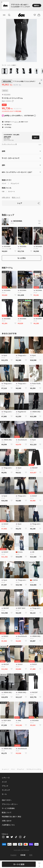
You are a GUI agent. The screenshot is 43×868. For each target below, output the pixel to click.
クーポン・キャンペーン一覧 (9, 144)
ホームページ (5, 769)
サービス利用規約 (8, 808)
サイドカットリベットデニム (34, 769)
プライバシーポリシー (10, 804)
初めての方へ (7, 800)
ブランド (5, 786)
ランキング (6, 790)
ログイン (17, 122)
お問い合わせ (6, 197)
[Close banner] (2, 2)
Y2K (3, 191)
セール (4, 794)
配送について (16, 197)
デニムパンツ (15, 183)
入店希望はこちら (8, 825)
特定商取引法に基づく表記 (11, 817)
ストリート (11, 191)
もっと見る (22, 258)
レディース (6, 778)
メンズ (4, 782)
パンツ (4, 183)
